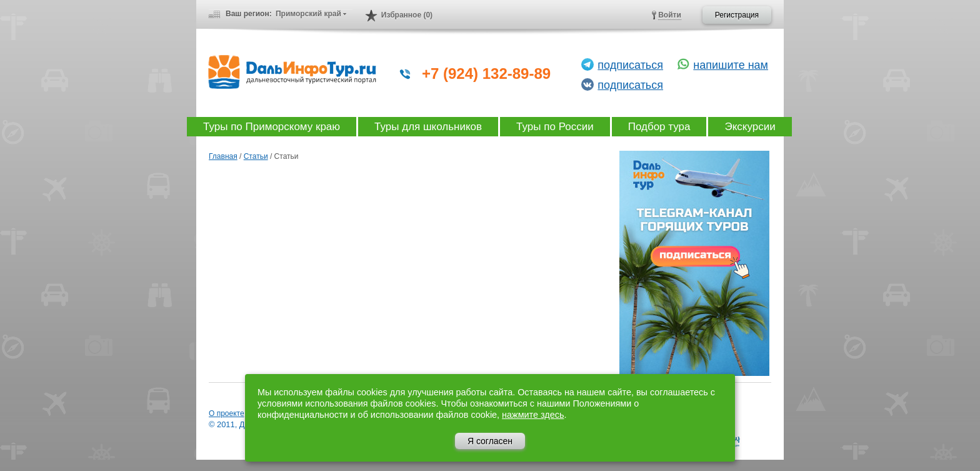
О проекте (227, 413)
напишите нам (731, 65)
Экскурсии (750, 127)
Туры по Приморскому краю (272, 127)
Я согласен (490, 441)
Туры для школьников (428, 127)
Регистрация (737, 15)
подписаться (630, 65)
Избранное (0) (407, 15)
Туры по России (555, 127)
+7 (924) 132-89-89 (486, 73)
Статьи (256, 156)
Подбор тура (659, 127)
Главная (223, 156)
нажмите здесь (533, 415)
